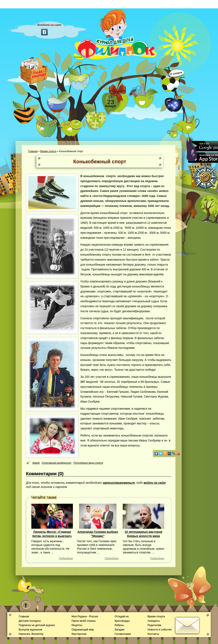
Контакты (153, 634)
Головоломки (123, 634)
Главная (33, 151)
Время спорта (48, 151)
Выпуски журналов (30, 630)
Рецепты (77, 625)
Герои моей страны (83, 621)
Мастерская (79, 634)
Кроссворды (122, 621)
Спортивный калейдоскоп (57, 463)
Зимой (36, 463)
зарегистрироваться (119, 483)
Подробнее (66, 558)
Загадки (119, 630)
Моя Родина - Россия (85, 616)
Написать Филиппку (31, 634)
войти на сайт (155, 483)
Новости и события (159, 630)
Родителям (154, 625)
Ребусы (119, 625)
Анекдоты (154, 621)
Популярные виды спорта (88, 463)
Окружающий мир (83, 630)
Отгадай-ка (122, 616)
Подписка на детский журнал (37, 625)
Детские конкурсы (30, 621)
